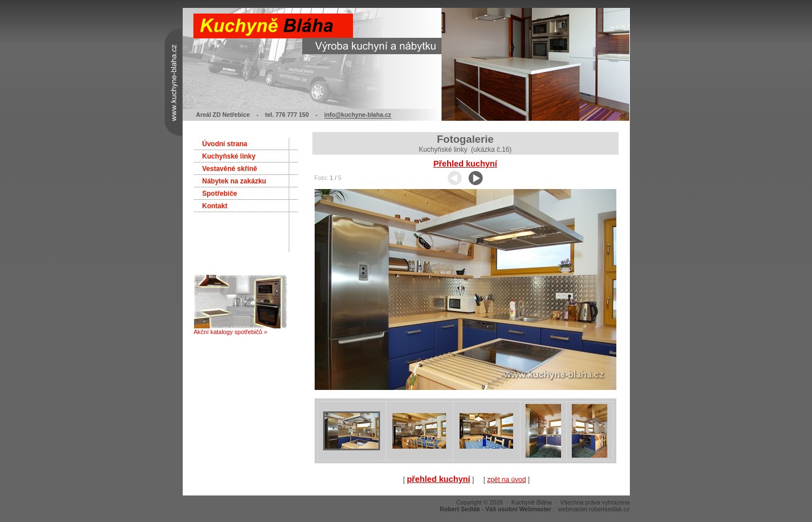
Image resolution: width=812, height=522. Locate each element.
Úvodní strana (225, 144)
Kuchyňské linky (229, 156)
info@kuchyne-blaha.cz (358, 115)
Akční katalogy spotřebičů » (240, 329)
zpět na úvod (507, 480)
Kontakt (215, 206)
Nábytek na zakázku (234, 181)
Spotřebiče (220, 194)
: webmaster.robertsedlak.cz (535, 509)
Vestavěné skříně (230, 169)
